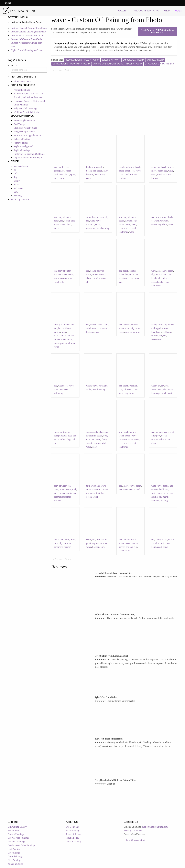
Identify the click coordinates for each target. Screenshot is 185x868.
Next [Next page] (69, 70)
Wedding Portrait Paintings (26, 112)
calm (62, 282)
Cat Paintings (14, 853)
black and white (21, 166)
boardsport (59, 336)
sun (127, 332)
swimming (59, 393)
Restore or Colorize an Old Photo (29, 154)
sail (73, 439)
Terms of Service (74, 834)
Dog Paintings (14, 849)
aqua (97, 332)
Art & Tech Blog (73, 842)
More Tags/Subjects (20, 199)
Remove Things (21, 143)
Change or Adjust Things (25, 128)
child (16, 173)
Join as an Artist (15, 864)
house (16, 184)
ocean (68, 171)
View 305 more (167, 64)
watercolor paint (159, 389)
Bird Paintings (14, 860)
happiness (58, 547)
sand (127, 174)
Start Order (158, 31)
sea (66, 167)
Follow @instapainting (134, 840)
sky (55, 167)
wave (56, 178)
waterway (62, 278)
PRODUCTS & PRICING (146, 11)
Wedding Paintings (17, 842)
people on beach (126, 167)
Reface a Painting (22, 139)
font (98, 493)
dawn (154, 443)
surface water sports (63, 339)
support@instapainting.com (155, 827)
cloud (67, 174)
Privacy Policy (73, 830)
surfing (57, 332)
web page (95, 486)
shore (106, 171)
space (73, 174)
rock (62, 178)
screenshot (97, 489)
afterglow (156, 436)
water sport (59, 343)
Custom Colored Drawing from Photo (28, 32)
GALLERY (124, 11)
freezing (101, 389)
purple (61, 167)
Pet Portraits (14, 830)
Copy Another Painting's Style (28, 158)
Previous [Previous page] (59, 70)
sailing (63, 432)
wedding (18, 196)
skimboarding (103, 228)
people (133, 271)
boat (70, 436)
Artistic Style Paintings (24, 120)
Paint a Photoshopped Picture (27, 135)
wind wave (95, 221)
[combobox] (29, 70)
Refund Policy (72, 838)
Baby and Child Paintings (25, 108)
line (103, 493)
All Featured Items (22, 81)
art (159, 386)
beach (89, 171)
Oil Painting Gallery (17, 827)
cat (15, 170)
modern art (167, 393)
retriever (64, 389)
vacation (134, 174)
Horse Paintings (15, 856)
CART (178, 11)
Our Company (72, 827)
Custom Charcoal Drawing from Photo (29, 28)
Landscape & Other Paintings (21, 845)
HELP (167, 11)
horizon (90, 174)
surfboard (67, 328)
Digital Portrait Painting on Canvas (27, 50)
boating (164, 501)
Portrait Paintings (22, 90)
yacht (56, 439)
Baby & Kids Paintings (19, 838)
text (88, 486)
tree (94, 389)
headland (156, 278)
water (56, 224)
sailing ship (65, 439)
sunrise (155, 439)
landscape (58, 174)
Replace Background (23, 146)
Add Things (19, 124)
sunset (138, 328)
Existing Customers (133, 830)
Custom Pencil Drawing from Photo (27, 35)
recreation (91, 228)
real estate (18, 188)
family (17, 181)
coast (89, 178)
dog (15, 177)
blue (97, 174)
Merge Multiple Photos (24, 132)
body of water (93, 167)
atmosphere (59, 171)
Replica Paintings (22, 150)
